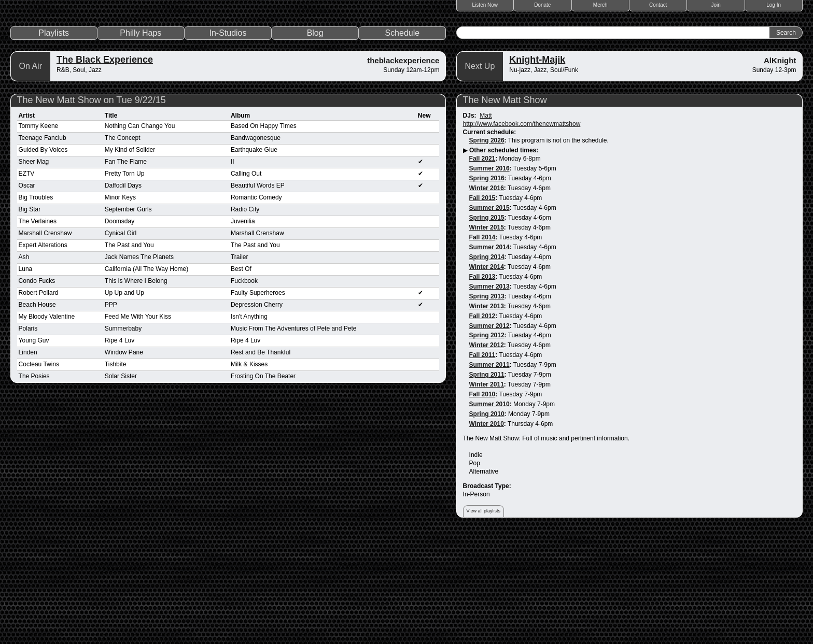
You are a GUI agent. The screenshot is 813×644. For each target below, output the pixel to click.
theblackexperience (403, 169)
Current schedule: (490, 240)
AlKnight (780, 169)
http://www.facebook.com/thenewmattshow (522, 232)
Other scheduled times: (504, 259)
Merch (600, 5)
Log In (774, 5)
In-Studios (228, 141)
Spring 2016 (487, 287)
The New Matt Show (505, 208)
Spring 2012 (487, 444)
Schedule (402, 141)
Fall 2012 (482, 424)
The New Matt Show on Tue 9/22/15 (92, 208)
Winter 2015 (487, 336)
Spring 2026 (487, 249)
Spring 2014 (487, 365)
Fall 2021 (482, 267)
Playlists (54, 141)
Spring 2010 (487, 523)
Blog (315, 141)
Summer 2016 (489, 277)
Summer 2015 (489, 316)
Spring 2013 (487, 405)
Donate (542, 5)
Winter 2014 (487, 375)
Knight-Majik (537, 168)
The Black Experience (105, 168)
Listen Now (485, 5)
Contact (658, 5)
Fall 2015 (482, 306)
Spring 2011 (487, 483)
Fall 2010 (482, 503)
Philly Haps (141, 141)
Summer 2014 (489, 355)
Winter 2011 (487, 493)
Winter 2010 (487, 533)
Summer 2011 (489, 474)
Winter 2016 (487, 296)
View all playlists (483, 620)
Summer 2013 (489, 395)
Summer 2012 (489, 434)
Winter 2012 (487, 454)
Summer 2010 (489, 513)
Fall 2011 (482, 464)
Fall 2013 (482, 385)
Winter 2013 (487, 414)
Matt (486, 224)
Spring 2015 (487, 326)
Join (716, 5)
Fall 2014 (482, 346)
